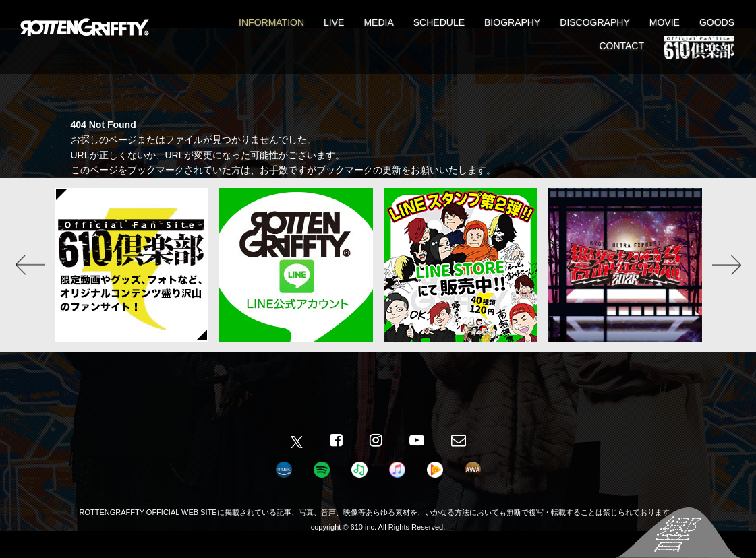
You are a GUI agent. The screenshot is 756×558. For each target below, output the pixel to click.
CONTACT (621, 46)
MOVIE (665, 22)
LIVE (334, 22)
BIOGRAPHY (512, 22)
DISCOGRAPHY (594, 22)
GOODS (717, 22)
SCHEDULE (439, 22)
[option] (132, 265)
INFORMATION (271, 22)
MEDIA (378, 22)
